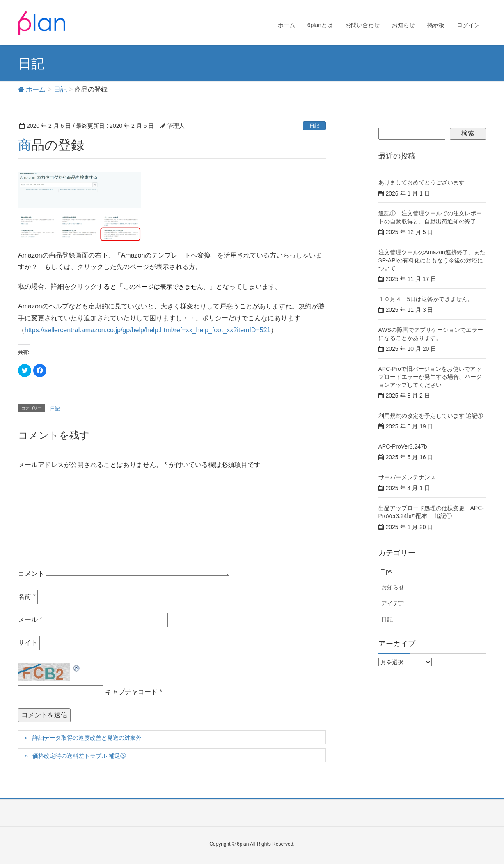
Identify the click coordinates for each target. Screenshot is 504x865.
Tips (387, 571)
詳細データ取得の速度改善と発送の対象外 (87, 738)
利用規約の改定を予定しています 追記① (431, 416)
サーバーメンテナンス (407, 477)
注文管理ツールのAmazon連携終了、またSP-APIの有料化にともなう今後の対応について (432, 260)
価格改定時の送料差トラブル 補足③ (79, 756)
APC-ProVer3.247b (403, 446)
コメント (31, 574)
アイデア (393, 603)
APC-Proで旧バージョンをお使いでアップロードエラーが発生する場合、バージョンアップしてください (430, 377)
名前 (27, 597)
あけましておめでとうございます (422, 182)
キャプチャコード (131, 692)
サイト (28, 643)
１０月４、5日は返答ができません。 (426, 299)
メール (30, 620)
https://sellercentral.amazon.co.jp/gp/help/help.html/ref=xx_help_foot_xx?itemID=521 (148, 330)
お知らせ (393, 587)
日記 (314, 126)
